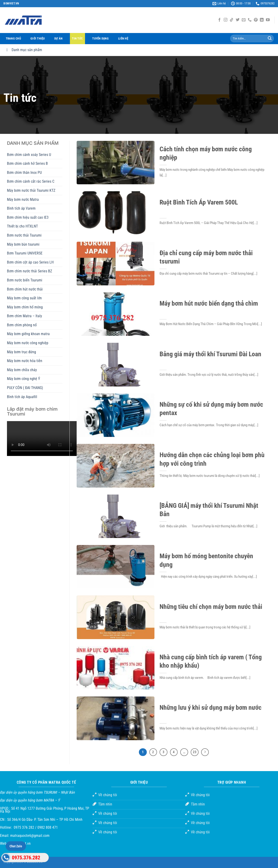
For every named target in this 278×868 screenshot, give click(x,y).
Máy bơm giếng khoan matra (28, 334)
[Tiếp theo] (205, 752)
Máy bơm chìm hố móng (25, 307)
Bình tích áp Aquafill (22, 397)
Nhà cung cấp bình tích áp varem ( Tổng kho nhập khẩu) (211, 661)
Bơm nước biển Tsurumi (25, 280)
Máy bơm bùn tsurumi (23, 244)
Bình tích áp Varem (21, 208)
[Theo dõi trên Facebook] (219, 20)
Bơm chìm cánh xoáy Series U (29, 155)
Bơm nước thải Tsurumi (24, 235)
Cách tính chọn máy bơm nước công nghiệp (206, 153)
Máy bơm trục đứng (21, 352)
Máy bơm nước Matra (23, 200)
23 (195, 752)
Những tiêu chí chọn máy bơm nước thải (211, 607)
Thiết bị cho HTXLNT (22, 226)
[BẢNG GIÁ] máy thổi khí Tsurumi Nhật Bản (209, 510)
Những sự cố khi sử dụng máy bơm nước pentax (211, 409)
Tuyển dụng (100, 38)
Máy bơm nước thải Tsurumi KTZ (31, 190)
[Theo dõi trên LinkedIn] (262, 20)
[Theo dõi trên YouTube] (268, 20)
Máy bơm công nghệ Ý (23, 379)
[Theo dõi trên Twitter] (238, 20)
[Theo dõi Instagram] (226, 20)
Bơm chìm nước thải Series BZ (29, 271)
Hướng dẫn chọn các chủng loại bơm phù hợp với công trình (212, 459)
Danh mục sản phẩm (23, 50)
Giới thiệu (38, 38)
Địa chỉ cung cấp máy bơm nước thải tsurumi (206, 257)
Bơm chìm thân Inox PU (24, 173)
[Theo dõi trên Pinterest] (256, 20)
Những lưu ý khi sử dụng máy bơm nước (211, 708)
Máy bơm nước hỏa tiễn (25, 361)
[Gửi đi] (270, 39)
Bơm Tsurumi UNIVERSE (25, 253)
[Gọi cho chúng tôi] (250, 20)
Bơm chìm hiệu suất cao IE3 (28, 217)
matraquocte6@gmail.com (30, 836)
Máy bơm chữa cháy (22, 370)
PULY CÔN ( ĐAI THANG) (25, 388)
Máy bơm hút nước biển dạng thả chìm (209, 303)
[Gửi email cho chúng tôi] (244, 20)
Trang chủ (13, 38)
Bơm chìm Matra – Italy (25, 316)
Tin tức (77, 38)
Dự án (58, 38)
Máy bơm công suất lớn (24, 298)
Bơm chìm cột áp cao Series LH (30, 262)
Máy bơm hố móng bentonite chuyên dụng (206, 560)
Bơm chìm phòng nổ (22, 325)
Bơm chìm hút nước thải (25, 289)
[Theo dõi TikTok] (232, 20)
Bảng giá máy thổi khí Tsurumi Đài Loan (210, 354)
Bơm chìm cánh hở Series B (27, 163)
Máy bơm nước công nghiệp (28, 343)
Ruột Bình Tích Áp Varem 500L (199, 202)
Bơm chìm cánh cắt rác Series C (31, 181)
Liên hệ (123, 38)
